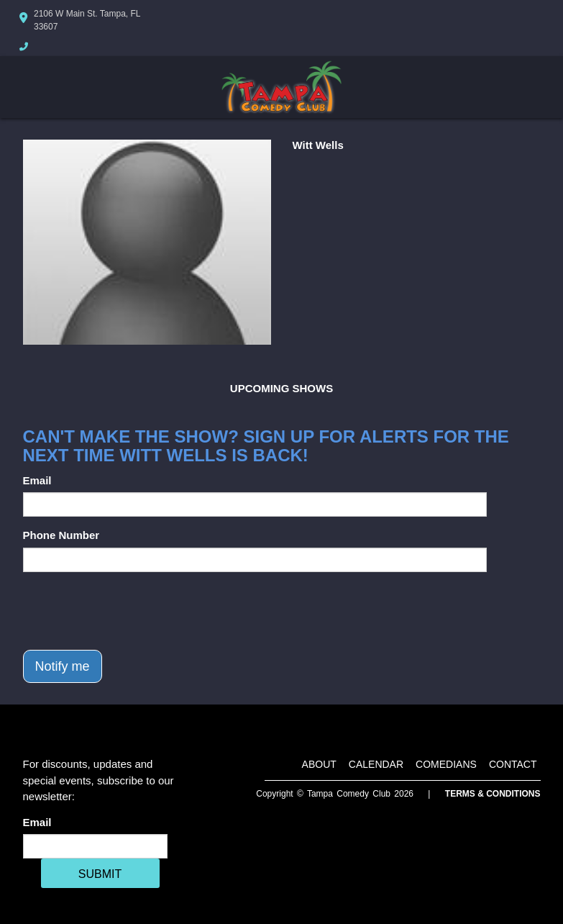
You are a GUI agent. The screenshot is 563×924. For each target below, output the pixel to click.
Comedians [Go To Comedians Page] (446, 764)
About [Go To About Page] (319, 764)
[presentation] (132, 611)
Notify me (63, 666)
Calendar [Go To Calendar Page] (376, 764)
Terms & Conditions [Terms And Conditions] (493, 794)
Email (37, 480)
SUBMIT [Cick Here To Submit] (100, 874)
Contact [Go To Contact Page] (513, 764)
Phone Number (61, 535)
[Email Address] (95, 846)
